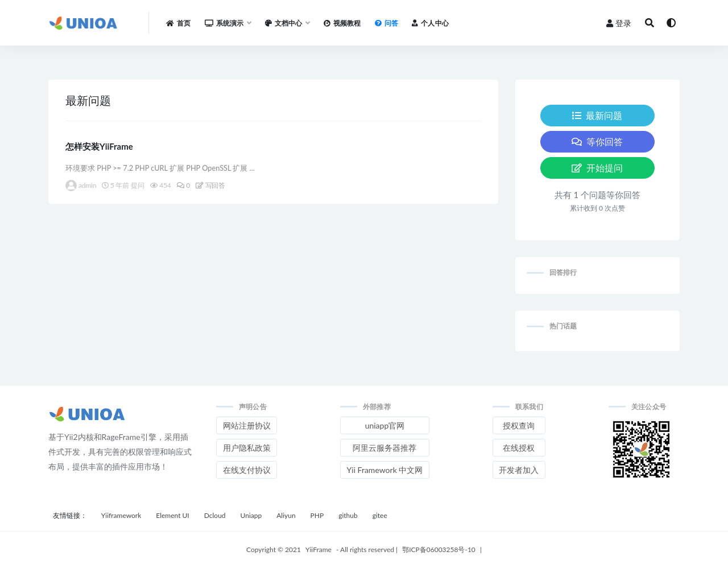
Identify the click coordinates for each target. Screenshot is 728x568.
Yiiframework (121, 515)
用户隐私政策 (247, 448)
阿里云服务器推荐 (384, 448)
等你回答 (597, 141)
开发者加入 (519, 470)
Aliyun (286, 515)
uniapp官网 (385, 425)
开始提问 (597, 168)
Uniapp (251, 515)
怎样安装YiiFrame (99, 146)
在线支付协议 (247, 470)
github (348, 515)
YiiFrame (318, 550)
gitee (380, 515)
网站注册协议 (247, 425)
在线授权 (519, 448)
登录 (619, 23)
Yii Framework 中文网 (385, 470)
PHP (317, 515)
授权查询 (519, 425)
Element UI (172, 515)
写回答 (210, 185)
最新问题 (597, 115)
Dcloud (215, 515)
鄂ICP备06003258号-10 (439, 550)
